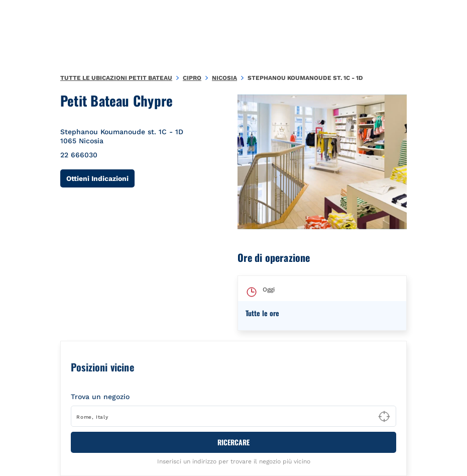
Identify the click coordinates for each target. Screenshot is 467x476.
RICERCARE (234, 442)
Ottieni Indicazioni (100, 178)
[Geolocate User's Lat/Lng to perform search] (384, 417)
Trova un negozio (100, 397)
